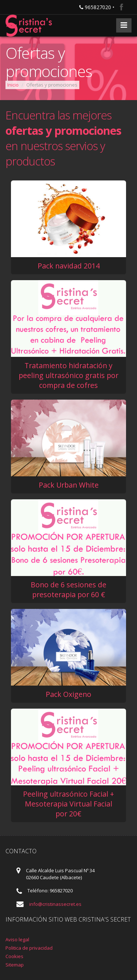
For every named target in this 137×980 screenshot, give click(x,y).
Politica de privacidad (29, 948)
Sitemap (15, 965)
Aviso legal (17, 939)
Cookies (14, 956)
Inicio (13, 85)
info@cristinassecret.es (55, 904)
